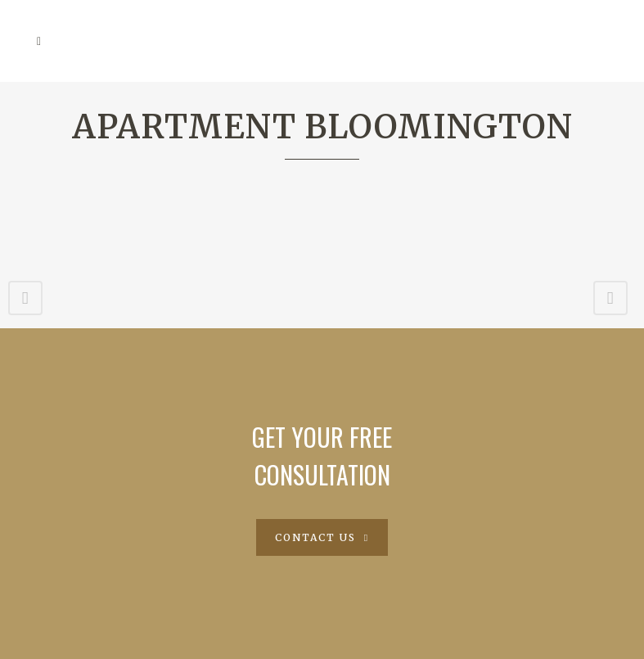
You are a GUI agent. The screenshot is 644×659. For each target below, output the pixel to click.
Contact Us (322, 537)
